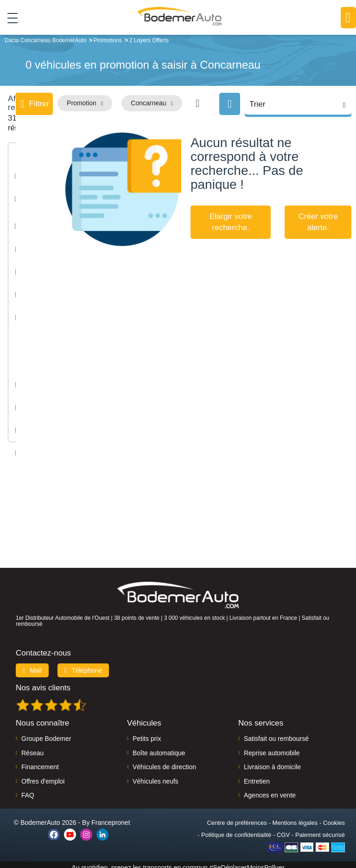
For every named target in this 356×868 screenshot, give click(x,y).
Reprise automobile (272, 747)
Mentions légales (295, 817)
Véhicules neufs (156, 775)
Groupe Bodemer (46, 733)
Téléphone (83, 665)
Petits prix (147, 733)
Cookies (334, 817)
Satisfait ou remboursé (276, 733)
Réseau (32, 747)
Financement (40, 761)
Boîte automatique (159, 747)
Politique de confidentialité (236, 829)
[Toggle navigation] (9, 18)
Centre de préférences (237, 817)
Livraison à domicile (272, 761)
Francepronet (111, 817)
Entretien (257, 775)
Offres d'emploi (43, 775)
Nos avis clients (43, 682)
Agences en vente (270, 790)
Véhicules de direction (164, 761)
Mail (32, 665)
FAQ (28, 790)
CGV (283, 829)
